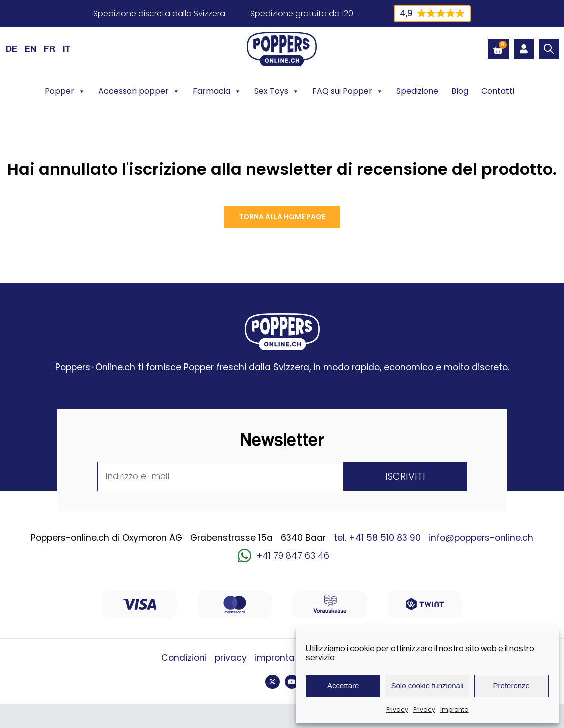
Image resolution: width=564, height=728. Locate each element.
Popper (65, 91)
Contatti (498, 91)
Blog (460, 91)
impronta (455, 710)
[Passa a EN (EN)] (30, 49)
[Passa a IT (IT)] (67, 49)
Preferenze (512, 686)
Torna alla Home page (282, 217)
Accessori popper (139, 91)
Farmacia (217, 91)
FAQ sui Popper (348, 91)
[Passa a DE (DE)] (11, 49)
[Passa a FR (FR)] (49, 49)
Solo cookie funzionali (427, 686)
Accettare (343, 686)
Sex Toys (277, 91)
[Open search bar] (549, 49)
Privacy (397, 710)
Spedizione (417, 91)
